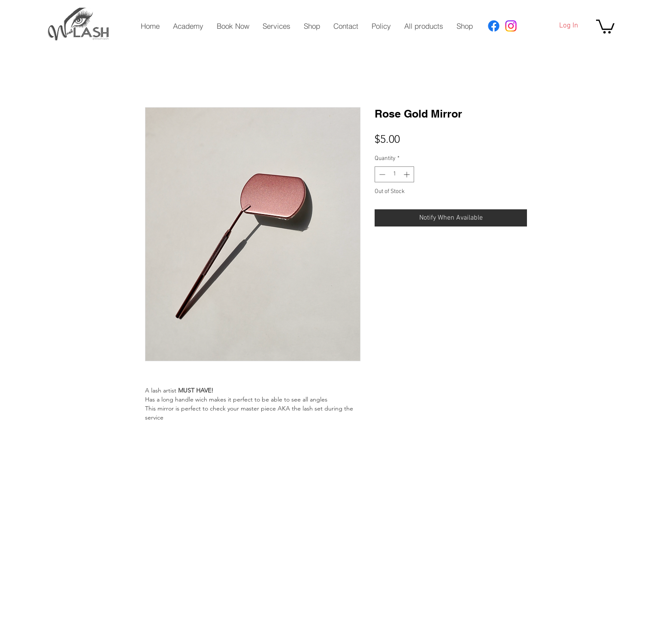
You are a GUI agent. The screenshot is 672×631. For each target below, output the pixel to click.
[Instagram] (511, 26)
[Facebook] (494, 26)
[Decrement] (381, 174)
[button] (605, 26)
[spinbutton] (394, 174)
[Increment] (407, 174)
